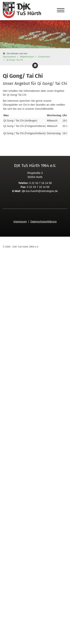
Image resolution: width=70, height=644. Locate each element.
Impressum (20, 222)
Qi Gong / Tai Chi (15, 60)
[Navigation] (61, 10)
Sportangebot (9, 57)
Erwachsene (44, 57)
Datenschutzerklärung (43, 222)
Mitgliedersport (27, 57)
